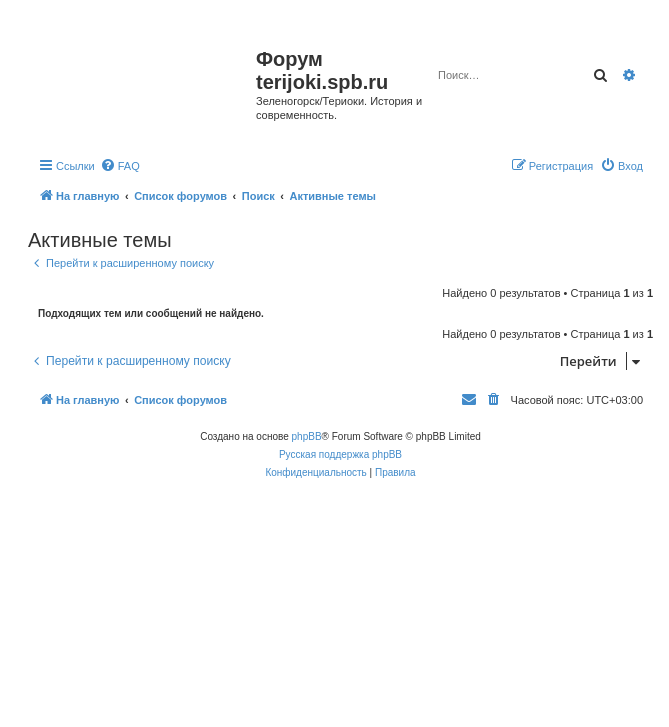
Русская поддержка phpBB (340, 454)
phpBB (307, 436)
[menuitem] (120, 166)
